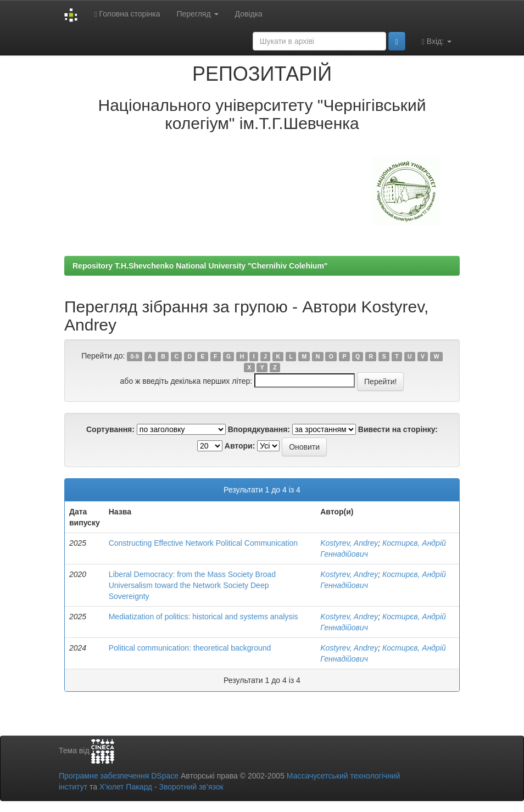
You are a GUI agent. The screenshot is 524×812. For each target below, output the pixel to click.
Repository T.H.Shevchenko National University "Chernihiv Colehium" (200, 266)
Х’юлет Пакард (126, 787)
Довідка (249, 14)
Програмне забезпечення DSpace (119, 776)
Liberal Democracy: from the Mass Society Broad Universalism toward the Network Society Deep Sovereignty (192, 585)
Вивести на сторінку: (398, 429)
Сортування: (110, 429)
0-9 (135, 356)
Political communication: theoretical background (190, 648)
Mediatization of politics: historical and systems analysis (204, 617)
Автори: (240, 446)
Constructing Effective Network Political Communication (203, 543)
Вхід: (437, 41)
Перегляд (197, 14)
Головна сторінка (127, 14)
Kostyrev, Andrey (349, 543)
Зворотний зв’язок (191, 787)
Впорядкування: (259, 429)
